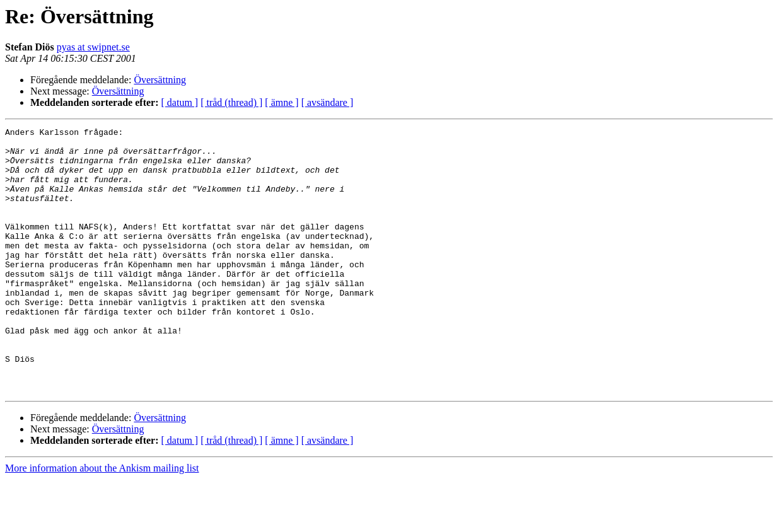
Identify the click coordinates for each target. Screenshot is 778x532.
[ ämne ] (282, 102)
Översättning (160, 80)
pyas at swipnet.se (93, 47)
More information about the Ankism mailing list (102, 521)
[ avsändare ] (328, 102)
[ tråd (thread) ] (231, 102)
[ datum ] (180, 102)
